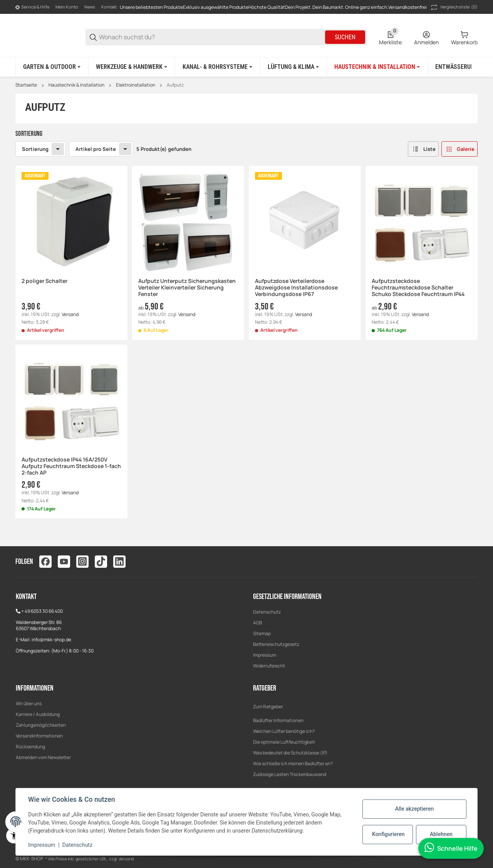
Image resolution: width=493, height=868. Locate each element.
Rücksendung (30, 747)
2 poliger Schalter (44, 281)
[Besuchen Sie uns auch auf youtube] (64, 562)
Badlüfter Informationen (278, 720)
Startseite (26, 85)
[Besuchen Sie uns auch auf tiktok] (101, 562)
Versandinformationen (39, 736)
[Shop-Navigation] (32, 7)
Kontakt (109, 7)
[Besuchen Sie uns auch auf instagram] (82, 562)
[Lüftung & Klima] (293, 67)
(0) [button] (454, 7)
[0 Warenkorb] (464, 37)
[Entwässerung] (459, 67)
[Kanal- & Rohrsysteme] (217, 67)
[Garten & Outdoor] (52, 67)
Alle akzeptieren (414, 809)
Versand (70, 314)
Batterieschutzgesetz (276, 644)
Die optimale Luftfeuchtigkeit (284, 742)
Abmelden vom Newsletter (43, 757)
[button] (423, 149)
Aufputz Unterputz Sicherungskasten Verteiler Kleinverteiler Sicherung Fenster (187, 288)
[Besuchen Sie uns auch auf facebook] (45, 562)
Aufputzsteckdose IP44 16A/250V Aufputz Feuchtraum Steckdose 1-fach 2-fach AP (71, 466)
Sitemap (262, 633)
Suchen (345, 37)
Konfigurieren (388, 834)
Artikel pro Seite (96, 149)
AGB (257, 623)
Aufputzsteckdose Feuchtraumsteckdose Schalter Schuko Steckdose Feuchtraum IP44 (418, 288)
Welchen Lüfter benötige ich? (284, 731)
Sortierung (35, 149)
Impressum (265, 655)
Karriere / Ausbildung (38, 714)
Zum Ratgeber (268, 707)
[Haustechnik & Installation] (377, 67)
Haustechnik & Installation (76, 85)
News (90, 7)
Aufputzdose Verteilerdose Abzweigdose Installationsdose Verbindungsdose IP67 (296, 288)
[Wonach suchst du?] (211, 37)
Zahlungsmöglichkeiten (41, 725)
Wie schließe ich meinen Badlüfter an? (293, 763)
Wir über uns (29, 703)
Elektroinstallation (136, 85)
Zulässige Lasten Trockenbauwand (290, 774)
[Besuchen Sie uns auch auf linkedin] (119, 562)
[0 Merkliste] (390, 37)
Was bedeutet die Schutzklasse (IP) (290, 753)
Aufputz (175, 85)
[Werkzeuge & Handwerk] (132, 67)
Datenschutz (267, 612)
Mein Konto (67, 7)
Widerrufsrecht (269, 666)
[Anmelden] (426, 37)
